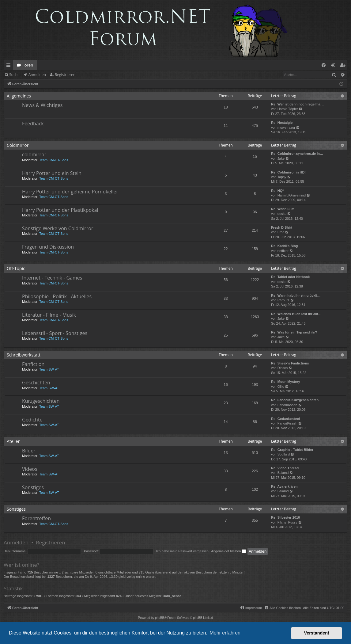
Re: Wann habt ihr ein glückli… (296, 295)
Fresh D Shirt (282, 227)
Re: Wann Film (283, 209)
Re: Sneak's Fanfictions (290, 363)
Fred (281, 232)
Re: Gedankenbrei (285, 419)
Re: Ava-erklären (284, 486)
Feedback (33, 124)
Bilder (29, 451)
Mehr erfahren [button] (225, 633)
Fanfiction (33, 364)
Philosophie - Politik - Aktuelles (57, 296)
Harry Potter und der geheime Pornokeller (70, 192)
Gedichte (32, 420)
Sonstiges (33, 487)
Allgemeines (19, 96)
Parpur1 (283, 300)
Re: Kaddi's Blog (285, 246)
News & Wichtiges (42, 105)
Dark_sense (172, 596)
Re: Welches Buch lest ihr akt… (296, 314)
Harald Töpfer (288, 109)
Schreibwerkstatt (24, 355)
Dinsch (283, 368)
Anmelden (37, 75)
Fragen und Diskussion (48, 247)
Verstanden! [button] (317, 633)
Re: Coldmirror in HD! (288, 172)
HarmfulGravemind (292, 195)
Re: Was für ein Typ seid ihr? (294, 332)
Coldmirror (18, 145)
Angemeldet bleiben (228, 551)
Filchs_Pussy (287, 522)
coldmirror (34, 154)
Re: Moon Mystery (286, 382)
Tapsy (282, 177)
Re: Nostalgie (282, 123)
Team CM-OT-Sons (54, 160)
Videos (30, 469)
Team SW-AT (49, 369)
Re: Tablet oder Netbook (290, 277)
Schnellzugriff (10, 66)
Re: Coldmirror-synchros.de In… (297, 154)
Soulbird (284, 454)
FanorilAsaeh (287, 405)
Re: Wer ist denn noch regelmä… (297, 104)
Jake (281, 158)
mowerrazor (286, 128)
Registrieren (65, 75)
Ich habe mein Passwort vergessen (182, 551)
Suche (14, 75)
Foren (28, 65)
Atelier (13, 441)
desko (282, 214)
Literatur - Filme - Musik (49, 315)
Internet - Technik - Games (52, 278)
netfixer (283, 251)
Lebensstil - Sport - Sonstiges (55, 333)
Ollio (281, 387)
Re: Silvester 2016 (285, 517)
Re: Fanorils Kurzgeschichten (295, 400)
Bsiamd (283, 473)
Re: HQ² (277, 191)
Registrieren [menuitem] (344, 66)
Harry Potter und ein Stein (52, 173)
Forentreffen (36, 518)
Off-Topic (16, 268)
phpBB (160, 618)
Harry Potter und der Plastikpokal (60, 210)
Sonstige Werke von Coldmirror (58, 228)
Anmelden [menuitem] (335, 66)
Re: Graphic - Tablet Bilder (292, 450)
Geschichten (36, 383)
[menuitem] (324, 65)
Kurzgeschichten (41, 401)
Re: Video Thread (285, 468)
